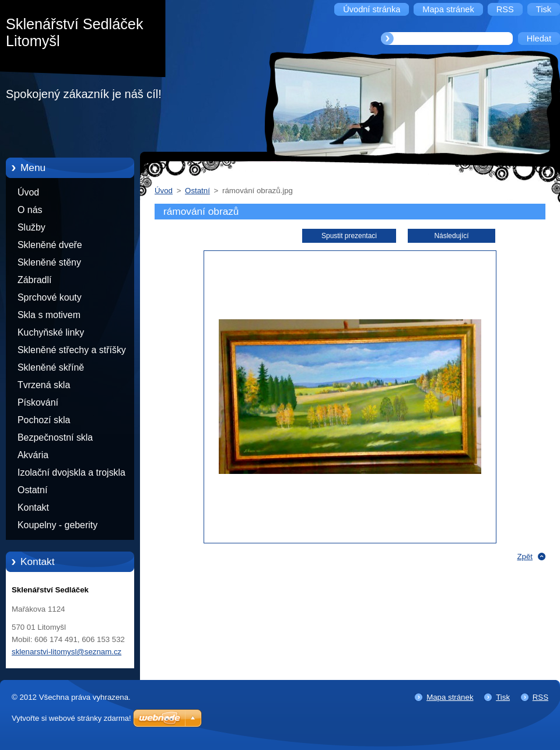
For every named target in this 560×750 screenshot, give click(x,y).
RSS (540, 697)
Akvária (33, 455)
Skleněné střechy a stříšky (72, 350)
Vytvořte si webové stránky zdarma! (71, 718)
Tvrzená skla (44, 385)
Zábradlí (34, 280)
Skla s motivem (49, 315)
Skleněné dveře (50, 245)
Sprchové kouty (50, 297)
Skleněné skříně (51, 367)
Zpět (525, 557)
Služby (32, 227)
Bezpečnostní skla (55, 437)
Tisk (503, 697)
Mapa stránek (450, 697)
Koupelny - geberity (57, 525)
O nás (30, 210)
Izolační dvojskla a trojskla (71, 472)
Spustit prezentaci (349, 236)
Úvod (28, 192)
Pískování (38, 402)
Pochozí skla (44, 420)
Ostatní (32, 490)
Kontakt (33, 507)
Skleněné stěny (49, 262)
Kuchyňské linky (51, 332)
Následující (451, 236)
